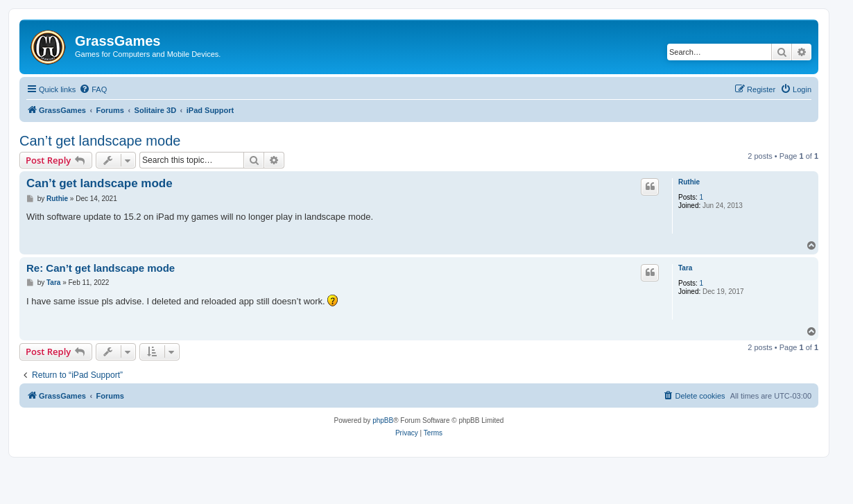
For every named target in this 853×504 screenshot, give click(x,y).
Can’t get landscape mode (100, 141)
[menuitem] (93, 89)
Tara (685, 268)
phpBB (383, 420)
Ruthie (689, 182)
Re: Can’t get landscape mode (101, 268)
